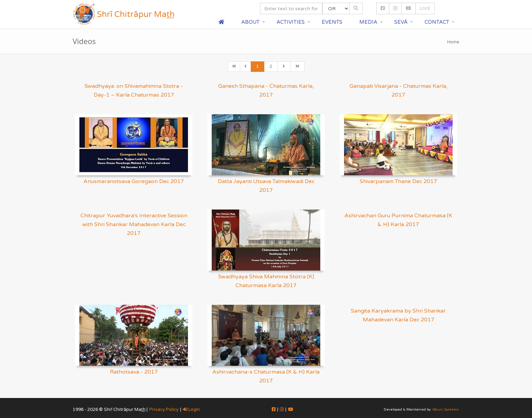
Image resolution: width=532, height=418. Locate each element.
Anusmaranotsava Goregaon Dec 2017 (134, 181)
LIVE (425, 8)
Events (332, 22)
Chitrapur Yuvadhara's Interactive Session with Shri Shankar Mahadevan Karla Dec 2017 (134, 224)
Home (453, 42)
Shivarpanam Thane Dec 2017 (398, 181)
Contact (437, 22)
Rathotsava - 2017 (134, 372)
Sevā (401, 22)
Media (368, 22)
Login (191, 410)
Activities (291, 22)
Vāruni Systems (445, 410)
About (250, 22)
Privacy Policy (164, 410)
